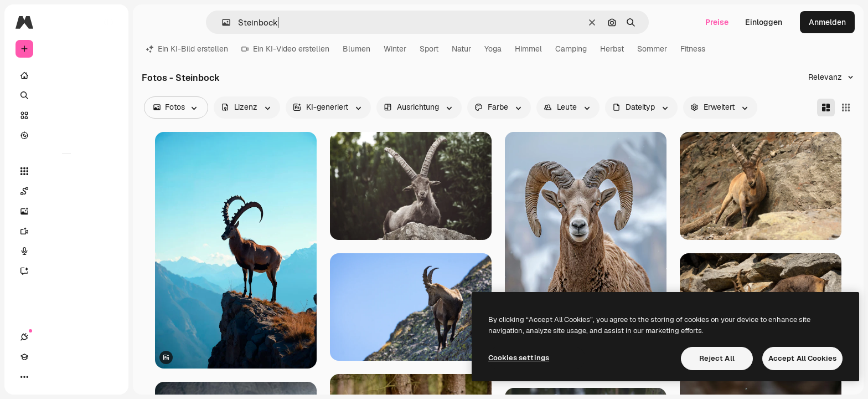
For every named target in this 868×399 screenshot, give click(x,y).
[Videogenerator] (66, 231)
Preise (717, 22)
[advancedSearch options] (720, 108)
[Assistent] (66, 271)
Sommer (652, 49)
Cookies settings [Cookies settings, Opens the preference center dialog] (519, 358)
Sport (429, 49)
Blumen (356, 49)
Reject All (717, 358)
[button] (222, 22)
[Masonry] (826, 108)
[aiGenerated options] (328, 108)
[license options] (247, 108)
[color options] (499, 108)
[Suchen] (66, 95)
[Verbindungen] (24, 377)
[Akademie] (44, 377)
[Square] (846, 108)
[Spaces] (66, 191)
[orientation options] (419, 108)
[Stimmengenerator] (66, 251)
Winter (395, 49)
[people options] (568, 108)
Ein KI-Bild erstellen (187, 49)
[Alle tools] (66, 171)
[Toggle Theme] (64, 377)
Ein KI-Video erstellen (285, 49)
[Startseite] (66, 75)
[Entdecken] (66, 135)
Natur (461, 49)
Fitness (693, 49)
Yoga (493, 49)
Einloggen (764, 22)
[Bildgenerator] (66, 211)
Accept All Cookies (802, 358)
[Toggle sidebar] (108, 22)
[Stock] (66, 115)
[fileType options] (641, 108)
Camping (571, 49)
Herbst (612, 49)
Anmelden (827, 22)
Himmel (528, 49)
